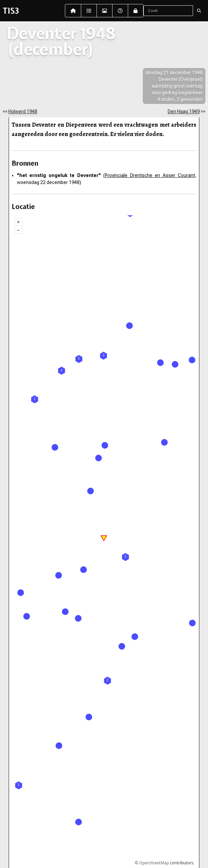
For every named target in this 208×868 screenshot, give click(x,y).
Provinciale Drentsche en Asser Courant (150, 175)
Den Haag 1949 (184, 111)
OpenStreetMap (154, 863)
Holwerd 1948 (23, 111)
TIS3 (11, 11)
